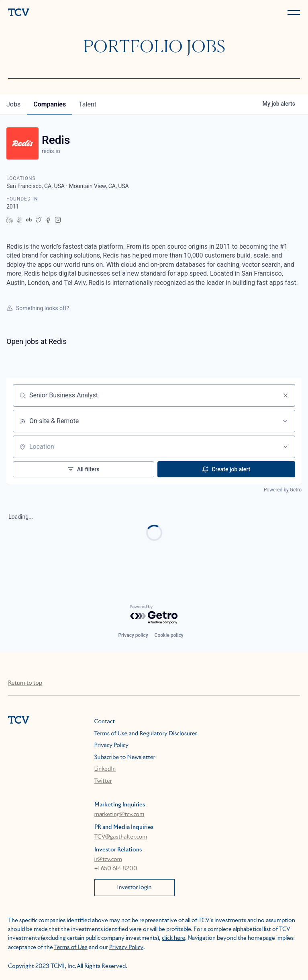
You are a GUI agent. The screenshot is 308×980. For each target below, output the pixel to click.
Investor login (135, 888)
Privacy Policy (111, 745)
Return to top (25, 683)
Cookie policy (169, 635)
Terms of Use (71, 947)
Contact (105, 722)
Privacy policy (133, 635)
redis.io (51, 151)
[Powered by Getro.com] (154, 615)
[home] (80, 13)
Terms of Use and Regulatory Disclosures (146, 734)
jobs (13, 104)
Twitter (103, 781)
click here (173, 938)
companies (50, 104)
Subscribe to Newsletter (125, 757)
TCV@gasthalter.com (121, 837)
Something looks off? (38, 308)
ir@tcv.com (108, 859)
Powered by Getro (283, 490)
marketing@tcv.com (119, 814)
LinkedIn (105, 769)
